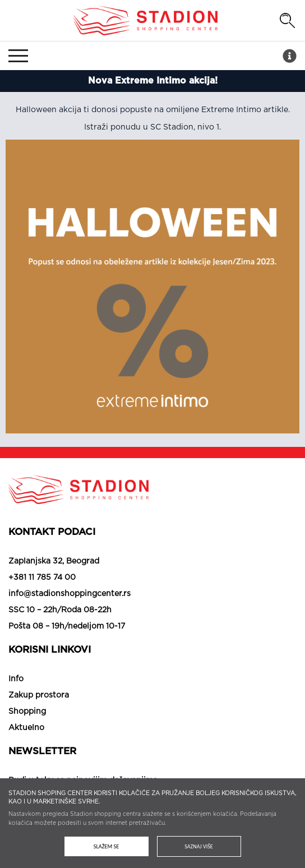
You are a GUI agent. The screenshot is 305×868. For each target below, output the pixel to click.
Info (16, 679)
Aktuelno (26, 728)
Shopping (27, 712)
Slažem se (106, 846)
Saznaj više (198, 846)
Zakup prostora (39, 695)
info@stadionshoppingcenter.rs (70, 594)
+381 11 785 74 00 (42, 578)
